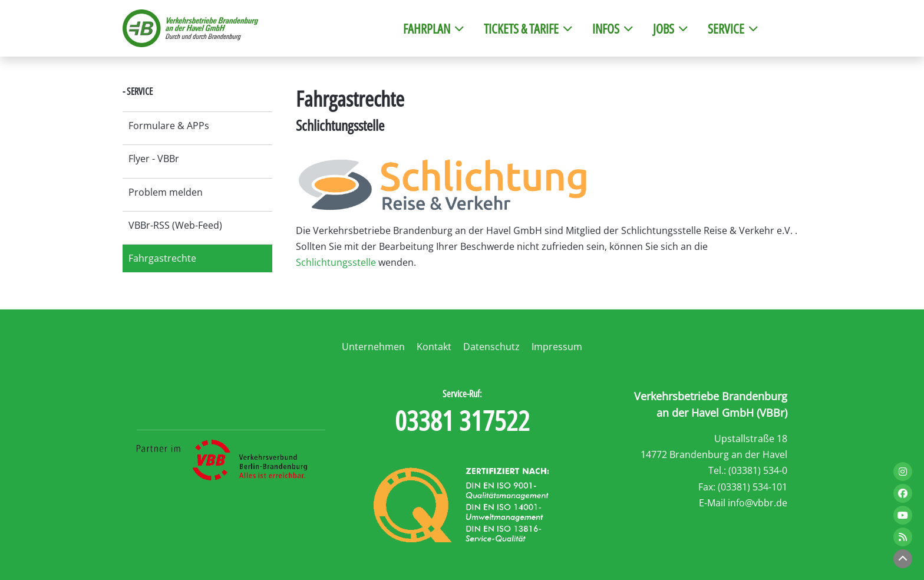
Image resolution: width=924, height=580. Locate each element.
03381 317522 (462, 420)
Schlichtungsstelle (336, 262)
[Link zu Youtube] (903, 515)
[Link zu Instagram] (903, 472)
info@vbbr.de (758, 503)
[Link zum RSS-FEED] (903, 537)
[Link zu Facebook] (903, 493)
